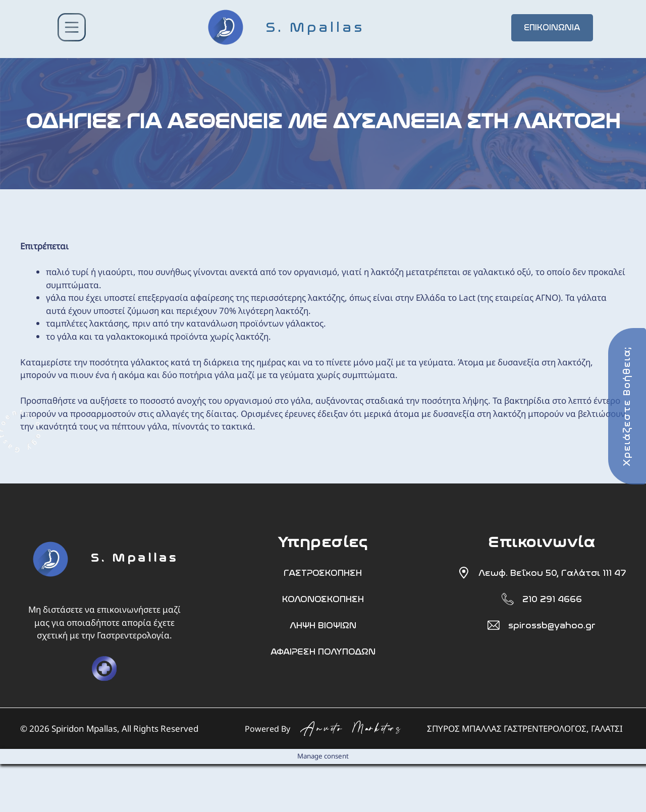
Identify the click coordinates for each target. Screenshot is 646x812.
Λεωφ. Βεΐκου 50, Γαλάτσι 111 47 (552, 573)
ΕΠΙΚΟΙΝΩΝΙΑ (552, 28)
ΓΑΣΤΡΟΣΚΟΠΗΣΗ (323, 573)
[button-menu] (72, 29)
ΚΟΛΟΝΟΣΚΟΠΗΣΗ (323, 599)
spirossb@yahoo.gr (552, 625)
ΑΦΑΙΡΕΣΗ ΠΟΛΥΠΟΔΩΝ (323, 652)
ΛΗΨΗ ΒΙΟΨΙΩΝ (323, 625)
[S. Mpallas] (312, 28)
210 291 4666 (552, 599)
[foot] (50, 581)
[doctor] (104, 668)
